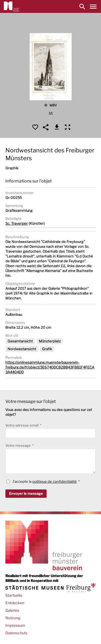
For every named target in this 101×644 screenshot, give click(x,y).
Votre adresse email (22, 425)
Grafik (47, 349)
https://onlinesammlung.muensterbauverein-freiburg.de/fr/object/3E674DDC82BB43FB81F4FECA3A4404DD (50, 367)
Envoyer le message (26, 493)
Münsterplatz (50, 341)
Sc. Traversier (17, 223)
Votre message (18, 445)
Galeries (12, 610)
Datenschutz (16, 633)
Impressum (15, 625)
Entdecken (15, 603)
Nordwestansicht (22, 349)
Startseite (14, 595)
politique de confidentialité (55, 481)
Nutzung (13, 618)
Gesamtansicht (20, 341)
